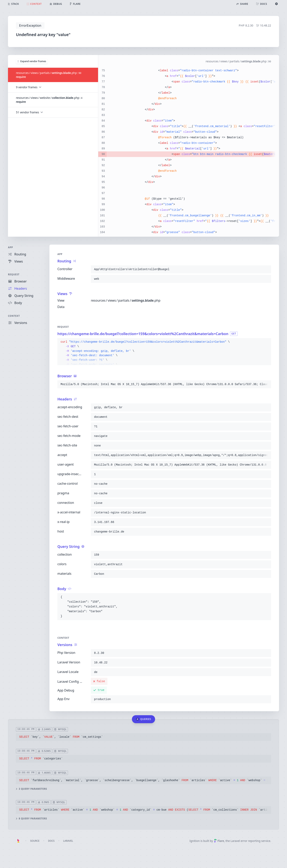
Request (14, 274)
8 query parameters (31, 819)
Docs (51, 841)
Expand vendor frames (32, 61)
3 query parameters (31, 789)
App (10, 247)
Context (14, 316)
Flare (219, 841)
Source (35, 841)
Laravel (68, 841)
